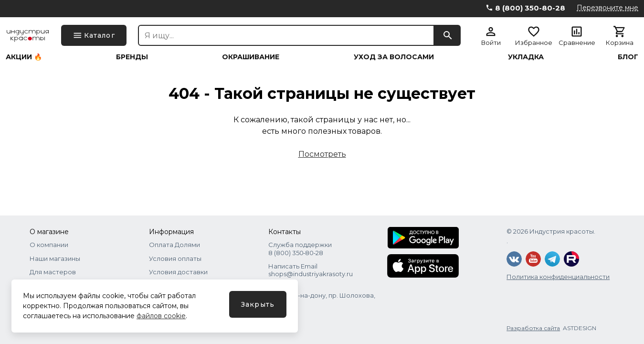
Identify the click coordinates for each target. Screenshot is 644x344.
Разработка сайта (533, 328)
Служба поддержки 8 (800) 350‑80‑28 (300, 248)
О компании (49, 245)
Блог (628, 57)
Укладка (526, 57)
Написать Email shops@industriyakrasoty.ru (311, 270)
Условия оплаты (175, 258)
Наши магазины (55, 258)
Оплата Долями (174, 245)
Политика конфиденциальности (558, 277)
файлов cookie (161, 316)
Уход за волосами (394, 57)
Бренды (132, 57)
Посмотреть (322, 154)
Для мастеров (53, 272)
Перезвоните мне (607, 8)
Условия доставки (178, 272)
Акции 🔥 (24, 57)
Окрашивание (251, 57)
